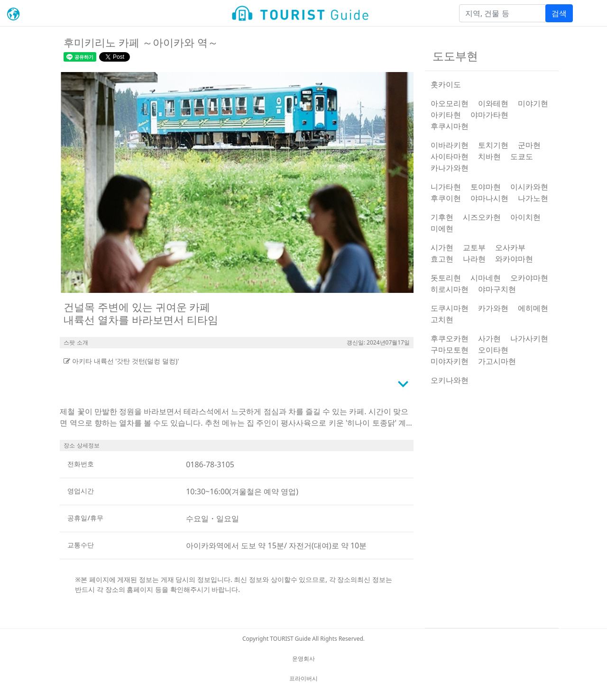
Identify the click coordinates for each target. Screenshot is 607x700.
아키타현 (446, 115)
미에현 (442, 228)
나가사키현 (529, 338)
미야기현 (533, 103)
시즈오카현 (482, 217)
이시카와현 (529, 187)
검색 (559, 13)
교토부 (474, 247)
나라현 (474, 259)
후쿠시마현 (450, 126)
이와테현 (493, 103)
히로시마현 (450, 289)
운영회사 (303, 659)
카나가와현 (450, 168)
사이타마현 (450, 156)
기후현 (442, 217)
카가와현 (493, 308)
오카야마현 (529, 278)
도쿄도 (522, 156)
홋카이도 (446, 84)
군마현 (529, 145)
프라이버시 (303, 678)
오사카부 (510, 247)
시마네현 (486, 278)
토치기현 (493, 145)
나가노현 (533, 198)
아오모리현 (450, 103)
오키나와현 (450, 380)
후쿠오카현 (450, 338)
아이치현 (525, 217)
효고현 (442, 259)
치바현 (489, 156)
